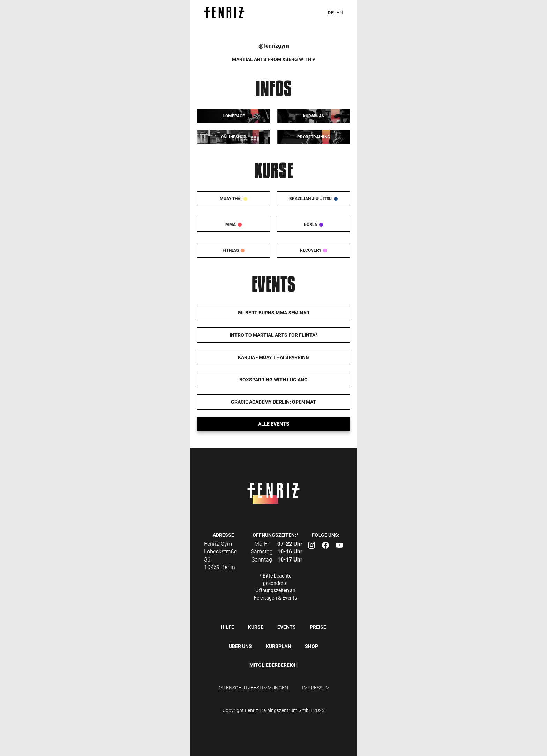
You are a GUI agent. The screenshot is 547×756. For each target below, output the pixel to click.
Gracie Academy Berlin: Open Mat (273, 402)
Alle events (274, 424)
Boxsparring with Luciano (273, 380)
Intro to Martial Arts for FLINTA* (273, 335)
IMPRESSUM (316, 688)
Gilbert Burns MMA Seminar (273, 313)
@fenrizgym (274, 46)
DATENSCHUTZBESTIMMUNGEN (253, 688)
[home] (228, 13)
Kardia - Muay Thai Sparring (273, 357)
